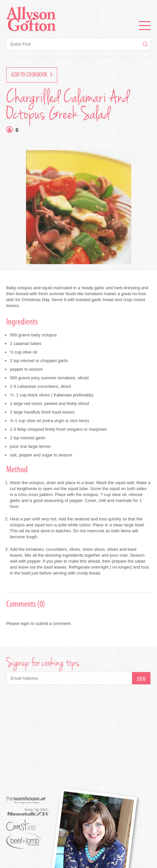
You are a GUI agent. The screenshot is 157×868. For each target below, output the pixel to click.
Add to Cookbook (32, 75)
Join (141, 680)
